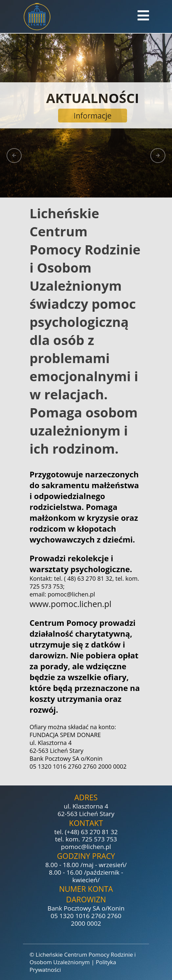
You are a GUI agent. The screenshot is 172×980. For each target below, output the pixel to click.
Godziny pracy (86, 856)
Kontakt (86, 823)
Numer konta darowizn (86, 894)
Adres (86, 797)
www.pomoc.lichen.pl (70, 604)
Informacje (92, 116)
